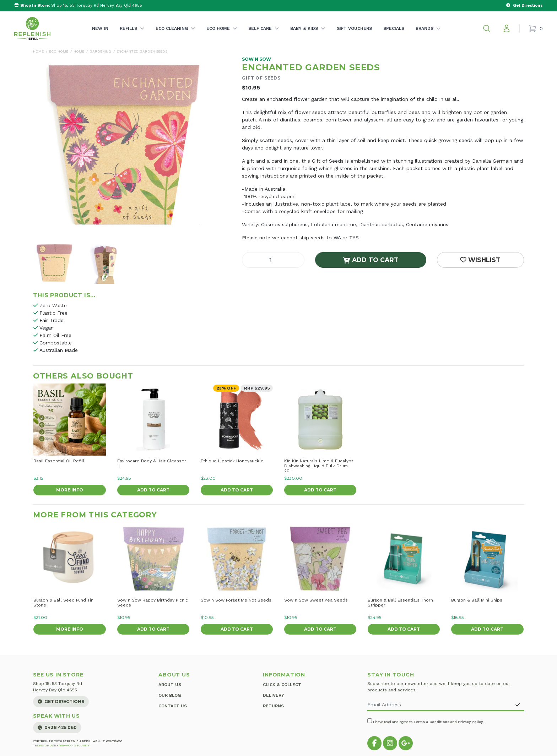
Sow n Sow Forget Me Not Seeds (236, 600)
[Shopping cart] (536, 28)
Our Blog (170, 693)
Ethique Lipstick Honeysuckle (232, 461)
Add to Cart (371, 260)
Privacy (65, 745)
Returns (273, 702)
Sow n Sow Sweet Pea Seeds (316, 600)
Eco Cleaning (175, 36)
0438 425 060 (57, 727)
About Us (170, 684)
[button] (487, 28)
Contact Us (173, 702)
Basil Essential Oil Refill (59, 461)
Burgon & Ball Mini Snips (477, 600)
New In (100, 28)
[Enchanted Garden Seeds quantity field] (273, 260)
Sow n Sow (256, 59)
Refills (132, 36)
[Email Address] (439, 705)
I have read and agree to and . (426, 721)
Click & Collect (282, 684)
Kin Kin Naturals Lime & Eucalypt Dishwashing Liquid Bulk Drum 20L (319, 466)
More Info (70, 490)
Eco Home (222, 36)
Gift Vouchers (354, 28)
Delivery (274, 693)
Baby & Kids (308, 36)
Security (82, 745)
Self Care (264, 36)
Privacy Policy (470, 722)
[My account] (507, 28)
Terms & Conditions (431, 722)
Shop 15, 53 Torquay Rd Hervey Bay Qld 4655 (78, 6)
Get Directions (61, 701)
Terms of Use (45, 745)
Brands (428, 36)
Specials (394, 28)
